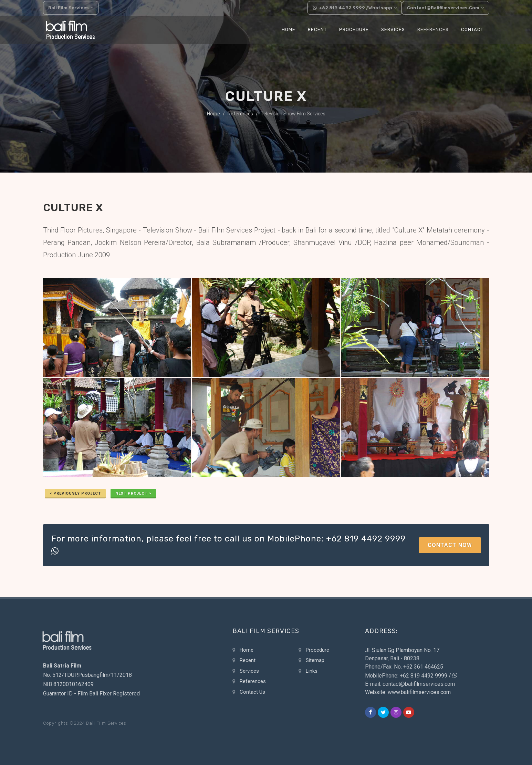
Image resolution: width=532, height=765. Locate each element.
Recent (248, 660)
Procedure (317, 650)
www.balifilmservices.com (419, 692)
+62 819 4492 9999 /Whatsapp (356, 8)
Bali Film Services (71, 8)
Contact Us (252, 692)
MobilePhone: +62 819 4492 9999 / (411, 676)
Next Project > (133, 493)
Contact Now (450, 545)
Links (312, 671)
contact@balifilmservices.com (446, 8)
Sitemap (315, 660)
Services (249, 671)
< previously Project (75, 493)
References (240, 114)
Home (213, 114)
